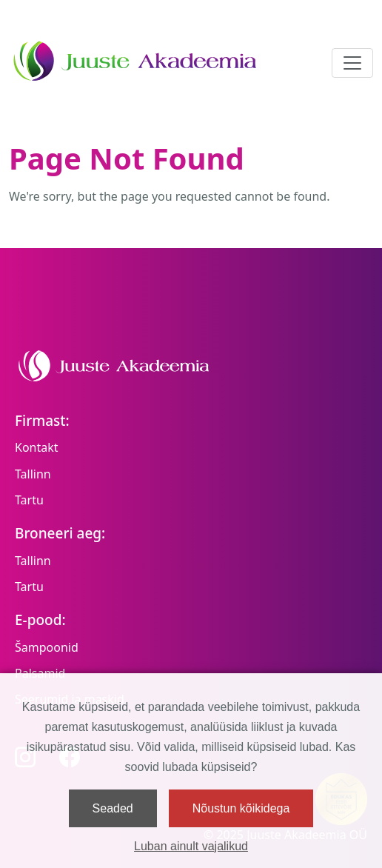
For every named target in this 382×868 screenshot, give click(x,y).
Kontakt (37, 447)
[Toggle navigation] (352, 63)
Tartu (29, 500)
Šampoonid (47, 647)
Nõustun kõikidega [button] (241, 808)
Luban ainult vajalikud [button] (191, 846)
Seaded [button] (113, 808)
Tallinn (33, 474)
